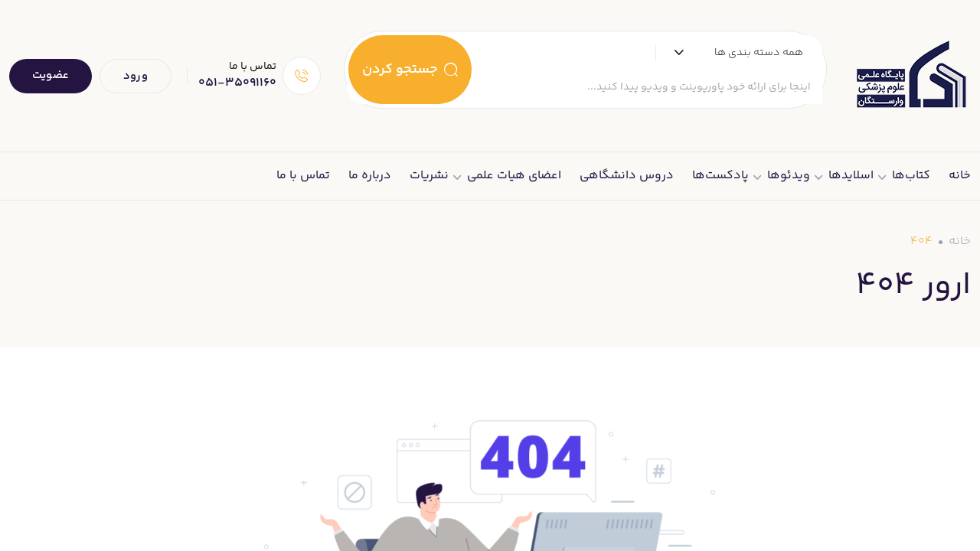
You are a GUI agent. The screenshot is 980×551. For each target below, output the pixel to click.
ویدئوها (789, 176)
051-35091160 (237, 83)
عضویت (51, 75)
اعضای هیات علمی (514, 176)
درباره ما (370, 176)
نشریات (429, 176)
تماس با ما (303, 176)
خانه (960, 176)
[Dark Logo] (910, 76)
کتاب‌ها (911, 176)
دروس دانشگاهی (627, 176)
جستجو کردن (410, 70)
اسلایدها (851, 176)
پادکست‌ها (720, 176)
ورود (136, 76)
